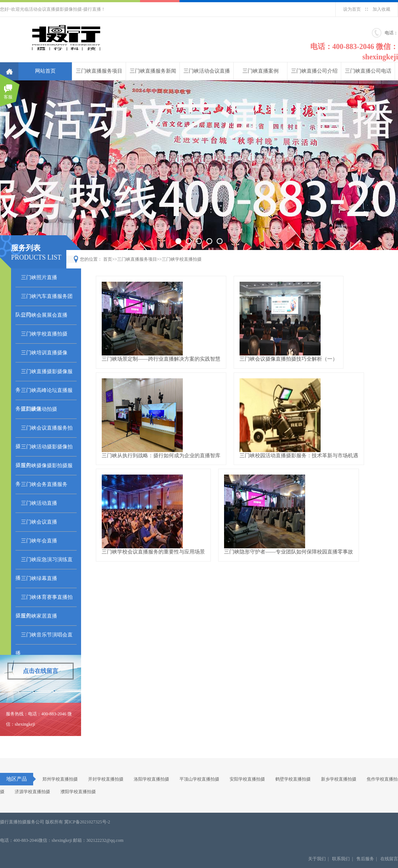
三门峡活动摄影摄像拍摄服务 (44, 450)
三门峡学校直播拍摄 (44, 334)
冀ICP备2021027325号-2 (87, 822)
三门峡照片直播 (39, 277)
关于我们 (317, 859)
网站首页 (45, 71)
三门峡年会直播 (39, 541)
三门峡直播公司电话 (368, 71)
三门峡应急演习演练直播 (44, 563)
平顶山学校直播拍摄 (199, 779)
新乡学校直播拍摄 (339, 779)
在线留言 (389, 859)
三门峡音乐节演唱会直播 (44, 638)
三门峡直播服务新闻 (153, 71)
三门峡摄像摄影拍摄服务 (44, 469)
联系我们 (341, 859)
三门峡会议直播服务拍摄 (44, 431)
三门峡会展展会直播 (44, 315)
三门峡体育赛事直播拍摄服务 (44, 601)
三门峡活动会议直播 (207, 71)
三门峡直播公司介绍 (314, 71)
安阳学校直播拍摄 (247, 779)
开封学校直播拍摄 (106, 779)
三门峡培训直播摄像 (44, 353)
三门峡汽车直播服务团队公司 (44, 300)
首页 (108, 259)
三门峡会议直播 (39, 522)
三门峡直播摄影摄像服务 (44, 375)
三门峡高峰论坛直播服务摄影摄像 (44, 394)
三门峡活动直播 (39, 503)
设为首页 (352, 9)
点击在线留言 (41, 671)
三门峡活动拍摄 (39, 409)
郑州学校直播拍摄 (60, 779)
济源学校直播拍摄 (32, 792)
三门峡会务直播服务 (44, 484)
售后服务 (365, 859)
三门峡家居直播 (39, 616)
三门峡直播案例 (261, 71)
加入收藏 (381, 9)
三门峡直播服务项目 (99, 71)
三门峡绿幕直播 (39, 578)
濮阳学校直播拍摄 (78, 792)
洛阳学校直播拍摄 (151, 779)
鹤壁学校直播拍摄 (293, 779)
